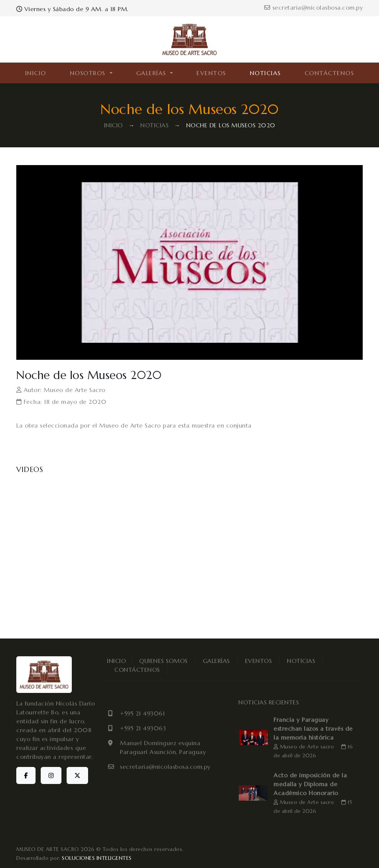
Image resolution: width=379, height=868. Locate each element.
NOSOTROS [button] (89, 73)
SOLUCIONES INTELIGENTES (97, 858)
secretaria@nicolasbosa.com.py (313, 7)
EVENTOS (211, 73)
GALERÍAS (216, 661)
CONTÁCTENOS (329, 73)
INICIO (36, 73)
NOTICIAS (265, 73)
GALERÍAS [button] (152, 73)
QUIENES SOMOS (163, 661)
